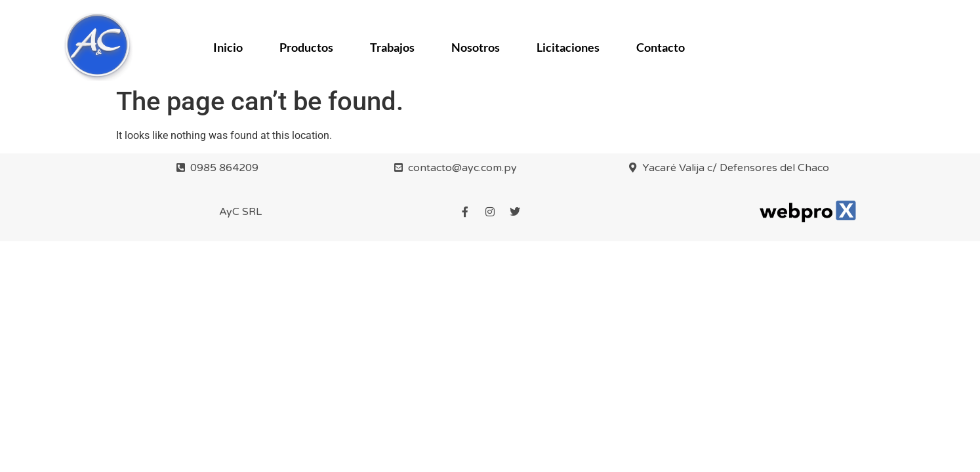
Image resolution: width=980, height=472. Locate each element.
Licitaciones (568, 47)
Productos (306, 47)
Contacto (661, 47)
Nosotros (476, 47)
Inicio (228, 47)
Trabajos (392, 47)
